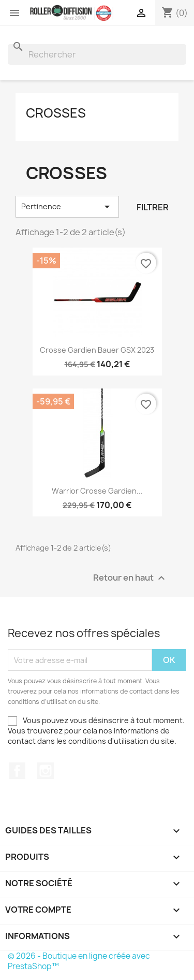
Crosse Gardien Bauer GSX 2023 (97, 350)
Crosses (56, 113)
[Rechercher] (97, 54)
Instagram (46, 771)
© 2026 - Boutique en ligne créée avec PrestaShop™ (79, 961)
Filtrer (153, 207)
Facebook (17, 771)
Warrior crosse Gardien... (97, 491)
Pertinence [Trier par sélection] (67, 207)
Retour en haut (130, 578)
